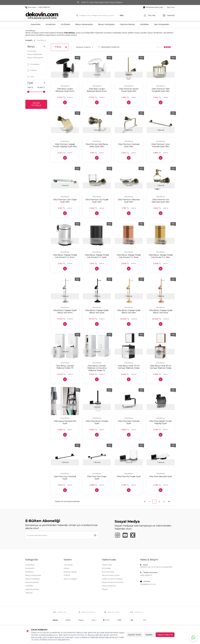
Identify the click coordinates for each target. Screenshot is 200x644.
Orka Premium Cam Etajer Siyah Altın (65, 201)
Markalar (29, 593)
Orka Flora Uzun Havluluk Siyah (65, 478)
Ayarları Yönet (134, 635)
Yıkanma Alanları (127, 24)
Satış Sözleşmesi (109, 586)
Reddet (149, 635)
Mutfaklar (144, 24)
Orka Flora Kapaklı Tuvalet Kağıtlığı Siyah (161, 422)
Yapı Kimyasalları (162, 24)
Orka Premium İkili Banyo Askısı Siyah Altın (97, 145)
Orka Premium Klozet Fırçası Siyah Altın (129, 90)
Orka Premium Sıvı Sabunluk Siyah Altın (161, 201)
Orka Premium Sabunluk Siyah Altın (129, 201)
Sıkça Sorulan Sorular (111, 575)
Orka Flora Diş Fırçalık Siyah (129, 476)
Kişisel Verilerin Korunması (113, 582)
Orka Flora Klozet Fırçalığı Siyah (97, 422)
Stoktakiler (33, 64)
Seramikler (36, 24)
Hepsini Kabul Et (165, 635)
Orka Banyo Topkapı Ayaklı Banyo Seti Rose (161, 312)
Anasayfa (29, 40)
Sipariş (66, 568)
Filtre (61, 47)
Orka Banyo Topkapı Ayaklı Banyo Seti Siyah (97, 312)
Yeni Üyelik (68, 565)
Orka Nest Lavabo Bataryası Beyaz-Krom (97, 90)
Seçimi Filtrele (36, 104)
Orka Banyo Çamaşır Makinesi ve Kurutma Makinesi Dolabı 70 (97, 368)
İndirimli (32, 70)
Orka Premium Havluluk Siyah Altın (129, 145)
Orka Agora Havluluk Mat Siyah (65, 422)
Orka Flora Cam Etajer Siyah (97, 478)
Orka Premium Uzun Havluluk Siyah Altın (161, 145)
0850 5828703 (146, 575)
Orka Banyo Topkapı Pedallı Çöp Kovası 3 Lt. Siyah (97, 256)
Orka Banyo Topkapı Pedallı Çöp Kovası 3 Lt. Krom (65, 256)
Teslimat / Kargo (70, 572)
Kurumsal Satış (108, 572)
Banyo (31, 47)
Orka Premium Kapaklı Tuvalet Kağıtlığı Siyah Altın (65, 145)
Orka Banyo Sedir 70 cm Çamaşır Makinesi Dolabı (129, 367)
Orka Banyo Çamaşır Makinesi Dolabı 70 (65, 367)
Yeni (31, 77)
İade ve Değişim (70, 579)
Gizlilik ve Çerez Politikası (112, 579)
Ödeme (67, 575)
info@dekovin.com (148, 584)
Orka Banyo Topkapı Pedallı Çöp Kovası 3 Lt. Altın (161, 256)
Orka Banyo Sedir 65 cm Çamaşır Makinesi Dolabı (161, 367)
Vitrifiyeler (65, 24)
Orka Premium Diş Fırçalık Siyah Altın (97, 201)
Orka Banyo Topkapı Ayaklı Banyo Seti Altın (129, 312)
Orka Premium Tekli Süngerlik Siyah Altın (161, 90)
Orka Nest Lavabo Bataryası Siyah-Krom (65, 90)
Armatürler (51, 24)
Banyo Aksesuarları (84, 24)
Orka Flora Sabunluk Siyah (161, 476)
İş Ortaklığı (106, 568)
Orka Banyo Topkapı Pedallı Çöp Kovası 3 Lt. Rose (129, 256)
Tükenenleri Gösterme (109, 47)
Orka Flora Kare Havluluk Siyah (129, 422)
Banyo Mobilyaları (106, 24)
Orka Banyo (65, 86)
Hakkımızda (107, 565)
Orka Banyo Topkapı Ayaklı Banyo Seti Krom (65, 312)
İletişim (105, 589)
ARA (122, 15)
